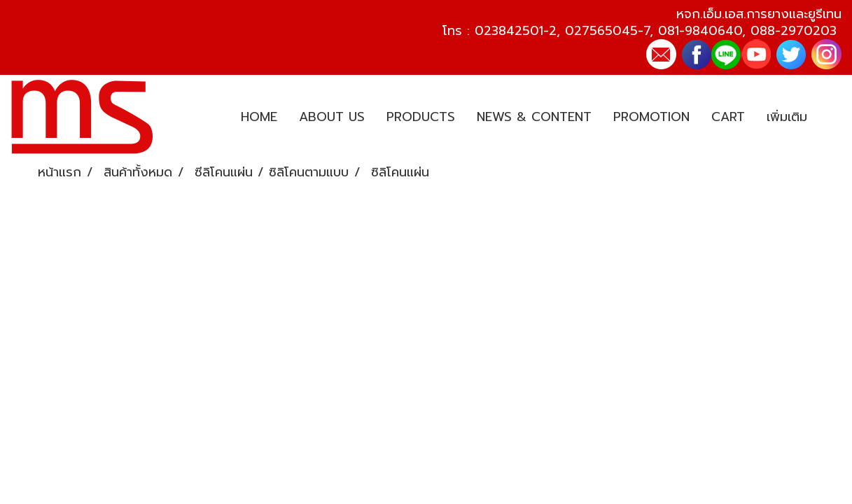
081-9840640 (700, 31)
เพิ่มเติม (787, 117)
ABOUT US (332, 117)
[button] (830, 118)
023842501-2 (516, 31)
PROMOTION (651, 117)
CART (728, 117)
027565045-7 (607, 31)
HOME (259, 117)
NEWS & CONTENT (534, 117)
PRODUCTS (421, 117)
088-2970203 (794, 31)
